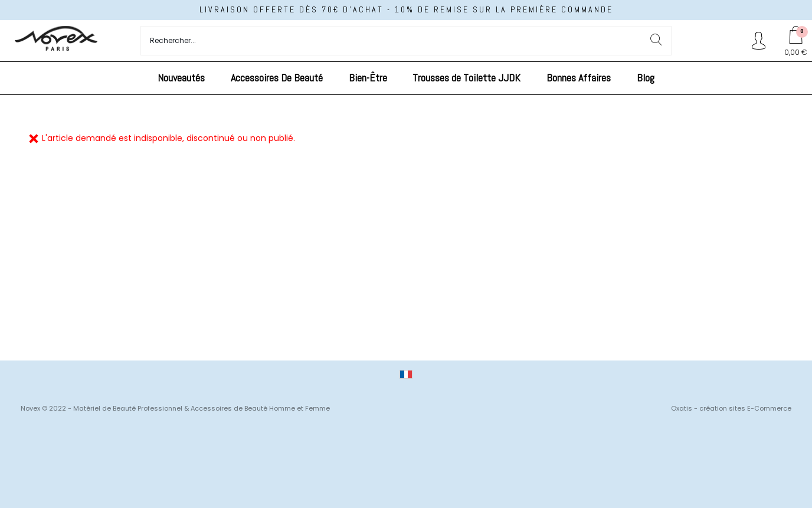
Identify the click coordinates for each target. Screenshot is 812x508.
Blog (646, 78)
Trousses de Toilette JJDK (466, 78)
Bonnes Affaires (579, 78)
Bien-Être (368, 78)
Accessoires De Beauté (277, 78)
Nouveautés (181, 78)
